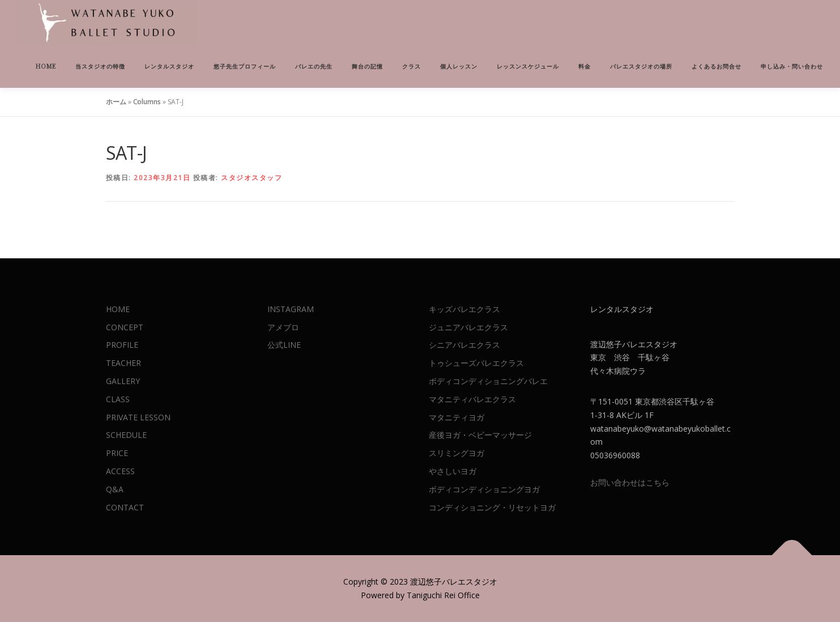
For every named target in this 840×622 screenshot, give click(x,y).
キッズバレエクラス (464, 309)
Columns (147, 102)
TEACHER (123, 363)
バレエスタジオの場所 (641, 67)
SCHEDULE (126, 435)
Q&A (115, 489)
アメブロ (283, 327)
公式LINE (284, 345)
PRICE (117, 453)
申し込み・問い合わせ (792, 67)
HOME (46, 67)
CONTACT (125, 507)
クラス (412, 67)
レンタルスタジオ (169, 67)
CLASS (118, 399)
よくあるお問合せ (717, 67)
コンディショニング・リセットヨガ (492, 507)
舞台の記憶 (367, 67)
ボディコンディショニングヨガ (484, 489)
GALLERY (123, 381)
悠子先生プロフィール (245, 67)
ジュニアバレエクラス (468, 327)
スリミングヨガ (457, 453)
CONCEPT (125, 327)
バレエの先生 (314, 67)
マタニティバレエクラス (472, 399)
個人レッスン (459, 67)
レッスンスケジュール (528, 67)
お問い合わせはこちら (630, 482)
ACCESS (120, 471)
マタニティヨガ (457, 417)
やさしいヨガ (453, 471)
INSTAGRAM (291, 309)
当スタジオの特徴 (100, 67)
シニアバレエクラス (464, 345)
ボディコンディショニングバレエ (488, 381)
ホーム (116, 102)
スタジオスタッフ (251, 178)
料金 (585, 67)
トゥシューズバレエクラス (476, 363)
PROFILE (122, 345)
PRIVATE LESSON (138, 417)
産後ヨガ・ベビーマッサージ (480, 435)
